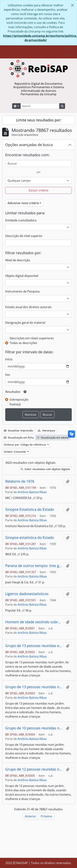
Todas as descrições (23, 343)
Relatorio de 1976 (20, 481)
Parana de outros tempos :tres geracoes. (34, 566)
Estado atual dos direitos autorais (28, 307)
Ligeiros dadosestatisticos (27, 594)
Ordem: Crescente (15, 452)
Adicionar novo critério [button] (23, 203)
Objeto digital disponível (22, 276)
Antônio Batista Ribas (32, 492)
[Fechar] (72, 5)
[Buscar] (38, 163)
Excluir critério (38, 190)
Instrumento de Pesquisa (22, 291)
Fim (8, 375)
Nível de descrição (18, 260)
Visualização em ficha (19, 438)
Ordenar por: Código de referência (25, 445)
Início (9, 359)
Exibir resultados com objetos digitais (45, 469)
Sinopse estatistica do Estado (30, 538)
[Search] (40, 106)
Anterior (31, 816)
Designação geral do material (25, 323)
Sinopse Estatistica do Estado (30, 509)
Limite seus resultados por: (39, 120)
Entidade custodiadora (21, 220)
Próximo (47, 816)
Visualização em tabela (53, 438)
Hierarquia (46, 430)
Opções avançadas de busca (29, 145)
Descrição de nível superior (24, 236)
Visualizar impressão (18, 430)
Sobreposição (19, 400)
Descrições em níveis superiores (32, 338)
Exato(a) (15, 404)
